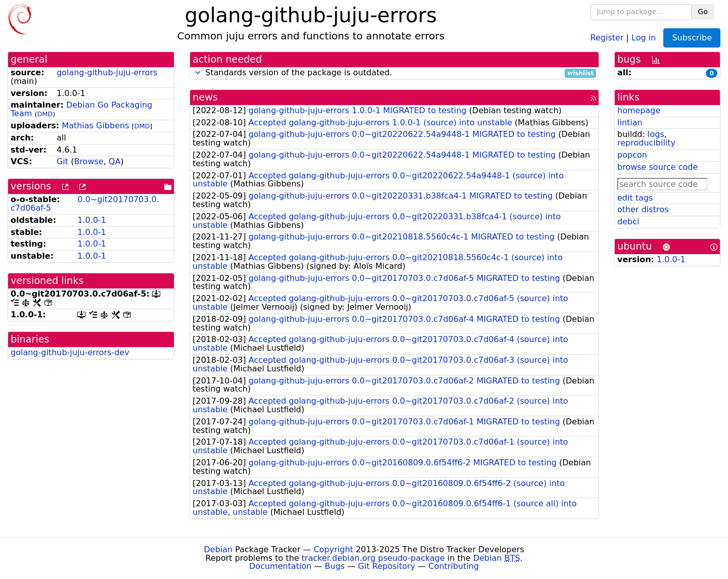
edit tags (635, 198)
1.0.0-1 (92, 220)
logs (656, 134)
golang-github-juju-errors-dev (70, 352)
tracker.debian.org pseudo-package (373, 558)
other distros (643, 209)
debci (628, 222)
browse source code (657, 167)
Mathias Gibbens (95, 126)
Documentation (280, 566)
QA (115, 161)
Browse (88, 161)
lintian (630, 123)
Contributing (454, 566)
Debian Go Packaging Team (81, 109)
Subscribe (692, 38)
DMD (45, 114)
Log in (644, 37)
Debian (218, 549)
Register (607, 37)
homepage (639, 110)
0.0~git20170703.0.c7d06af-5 (85, 204)
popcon (632, 155)
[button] (198, 73)
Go (703, 12)
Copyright (333, 549)
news (205, 97)
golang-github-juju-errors (107, 73)
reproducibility (646, 143)
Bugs (335, 566)
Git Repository (386, 566)
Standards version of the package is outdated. (394, 73)
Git (62, 161)
